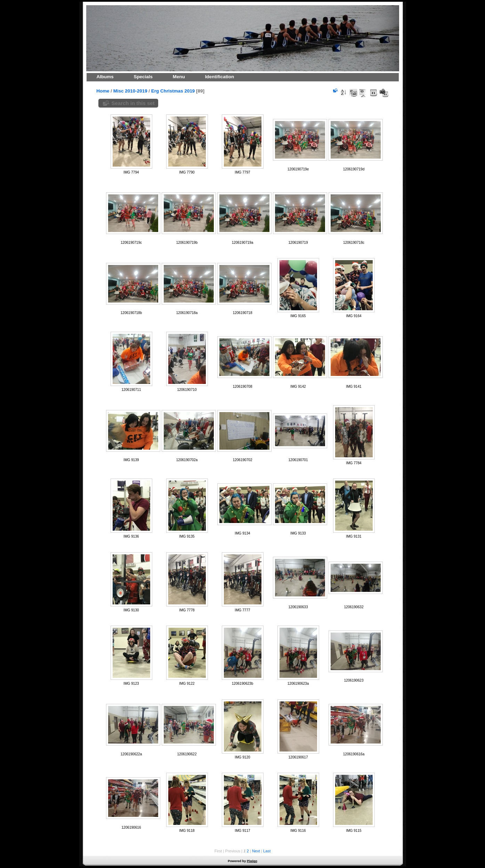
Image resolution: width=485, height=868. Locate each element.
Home (103, 91)
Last (267, 851)
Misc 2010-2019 (130, 91)
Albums (105, 77)
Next (256, 851)
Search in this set (133, 103)
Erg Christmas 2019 (173, 91)
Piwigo (252, 861)
